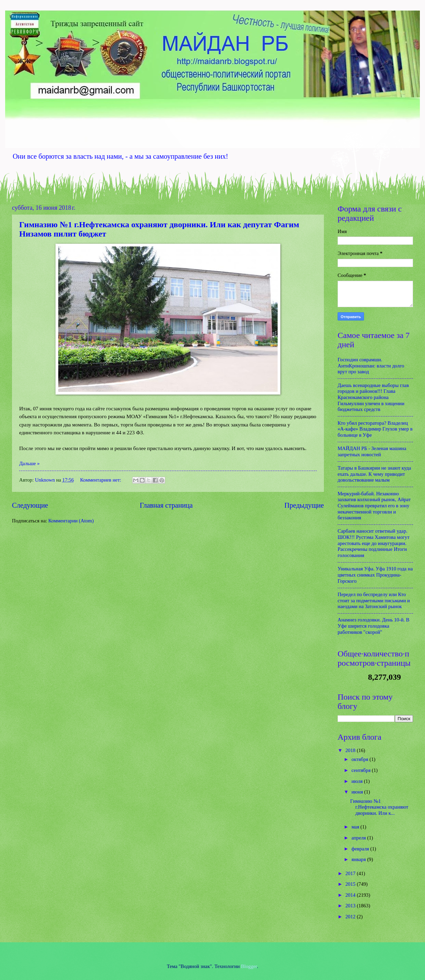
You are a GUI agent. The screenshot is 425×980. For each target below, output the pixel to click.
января (359, 859)
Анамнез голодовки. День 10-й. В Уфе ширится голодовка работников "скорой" (373, 626)
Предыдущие (304, 505)
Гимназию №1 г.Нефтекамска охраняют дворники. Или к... (379, 807)
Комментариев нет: (101, 480)
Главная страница (166, 505)
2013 (351, 906)
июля (357, 781)
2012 (351, 917)
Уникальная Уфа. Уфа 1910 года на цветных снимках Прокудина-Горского (375, 575)
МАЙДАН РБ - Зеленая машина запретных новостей (372, 451)
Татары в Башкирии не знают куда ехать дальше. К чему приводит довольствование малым (374, 474)
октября (360, 759)
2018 (351, 750)
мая (356, 827)
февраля (361, 849)
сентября (361, 770)
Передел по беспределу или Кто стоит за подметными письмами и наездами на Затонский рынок (374, 600)
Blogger (249, 966)
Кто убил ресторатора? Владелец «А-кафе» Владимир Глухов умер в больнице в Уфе (375, 429)
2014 (351, 895)
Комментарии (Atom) (71, 521)
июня (358, 792)
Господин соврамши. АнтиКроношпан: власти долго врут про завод (371, 366)
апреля (359, 838)
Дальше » (29, 463)
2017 (351, 873)
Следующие (30, 505)
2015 (351, 884)
